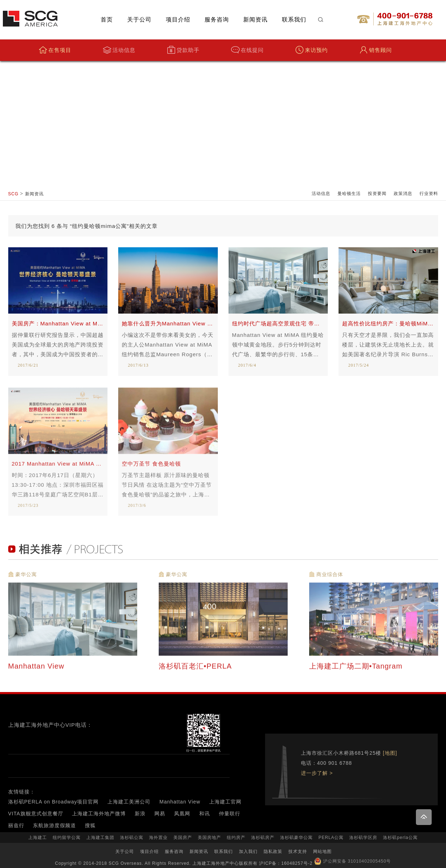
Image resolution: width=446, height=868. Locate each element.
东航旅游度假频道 (54, 825)
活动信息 (119, 50)
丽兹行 (16, 825)
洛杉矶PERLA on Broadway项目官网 (54, 802)
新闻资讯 (255, 20)
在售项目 (55, 50)
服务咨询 (217, 20)
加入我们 (248, 852)
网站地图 (322, 852)
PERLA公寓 (331, 838)
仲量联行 (230, 814)
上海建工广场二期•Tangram (357, 671)
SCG (13, 194)
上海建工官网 (225, 802)
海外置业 (158, 838)
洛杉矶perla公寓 (400, 838)
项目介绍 (178, 20)
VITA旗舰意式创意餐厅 (36, 814)
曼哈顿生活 (349, 194)
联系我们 (294, 20)
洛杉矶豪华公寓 (296, 838)
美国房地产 (209, 838)
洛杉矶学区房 (363, 838)
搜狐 (90, 825)
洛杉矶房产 (263, 838)
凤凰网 (182, 814)
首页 (107, 20)
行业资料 (429, 194)
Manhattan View (38, 671)
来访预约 (311, 50)
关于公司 (139, 20)
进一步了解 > (317, 773)
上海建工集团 (100, 838)
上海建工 (38, 838)
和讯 (205, 814)
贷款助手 (183, 50)
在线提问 (247, 50)
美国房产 (183, 838)
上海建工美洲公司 (129, 802)
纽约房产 (236, 838)
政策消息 (403, 194)
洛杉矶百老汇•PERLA (196, 671)
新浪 (140, 814)
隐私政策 (273, 852)
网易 (160, 814)
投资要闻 (377, 194)
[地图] (390, 753)
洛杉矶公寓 (132, 838)
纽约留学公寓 (67, 838)
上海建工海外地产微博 (99, 814)
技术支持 (298, 852)
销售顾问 (376, 50)
